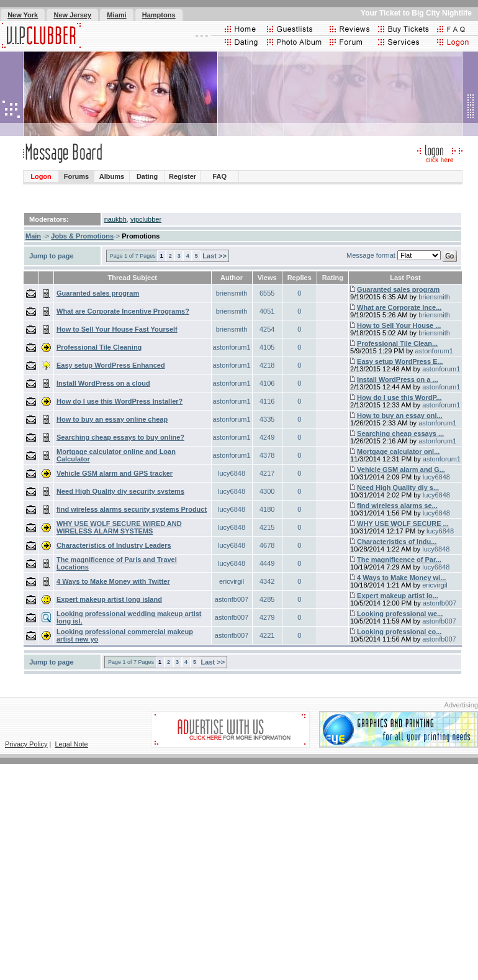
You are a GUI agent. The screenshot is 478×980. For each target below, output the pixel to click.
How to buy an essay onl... (400, 415)
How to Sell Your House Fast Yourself (117, 329)
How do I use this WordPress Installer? (119, 401)
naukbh (115, 219)
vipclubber (146, 219)
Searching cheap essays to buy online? (120, 437)
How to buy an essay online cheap (112, 419)
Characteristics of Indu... (397, 542)
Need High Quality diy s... (398, 488)
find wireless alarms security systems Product (132, 509)
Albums (112, 176)
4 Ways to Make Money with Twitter (113, 581)
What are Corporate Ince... (399, 307)
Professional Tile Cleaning (99, 347)
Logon (41, 176)
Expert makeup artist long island (109, 599)
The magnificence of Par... (399, 560)
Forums (76, 176)
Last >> (214, 256)
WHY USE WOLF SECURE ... (403, 524)
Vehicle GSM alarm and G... (401, 470)
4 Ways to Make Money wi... (401, 578)
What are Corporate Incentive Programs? (123, 311)
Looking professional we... (400, 614)
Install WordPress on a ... (398, 379)
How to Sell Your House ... (399, 325)
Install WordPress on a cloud (103, 383)
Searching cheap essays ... (400, 433)
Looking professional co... (399, 632)
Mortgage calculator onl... (398, 451)
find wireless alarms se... (397, 506)
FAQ (219, 176)
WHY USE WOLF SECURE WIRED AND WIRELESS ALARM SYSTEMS (119, 527)
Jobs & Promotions (82, 236)
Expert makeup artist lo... (398, 596)
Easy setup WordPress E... (400, 361)
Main (33, 236)
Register (183, 176)
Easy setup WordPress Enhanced (111, 365)
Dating (147, 176)
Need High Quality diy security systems (120, 491)
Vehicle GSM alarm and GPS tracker (115, 473)
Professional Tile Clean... (397, 343)
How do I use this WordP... (399, 397)
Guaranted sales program (98, 293)
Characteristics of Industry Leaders (114, 545)
